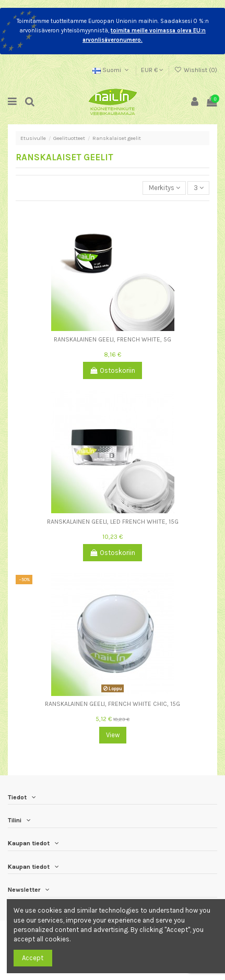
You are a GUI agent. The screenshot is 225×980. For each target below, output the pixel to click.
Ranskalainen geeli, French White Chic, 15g (113, 704)
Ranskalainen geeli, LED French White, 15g (113, 522)
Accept (33, 958)
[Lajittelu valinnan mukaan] (164, 188)
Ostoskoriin (113, 370)
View (113, 735)
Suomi (112, 70)
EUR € (152, 70)
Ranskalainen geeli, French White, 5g (113, 339)
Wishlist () (196, 70)
